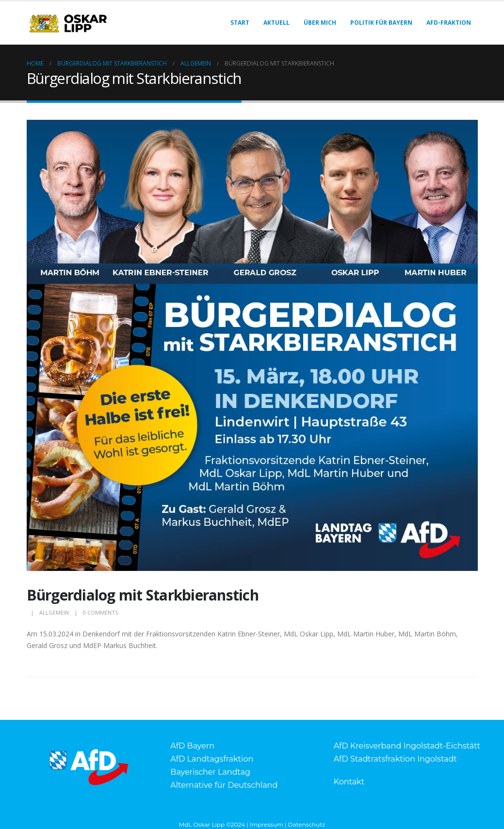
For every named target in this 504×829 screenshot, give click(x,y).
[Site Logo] (68, 23)
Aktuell (276, 23)
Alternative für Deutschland (224, 785)
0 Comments (100, 612)
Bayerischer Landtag (210, 772)
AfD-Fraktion (449, 23)
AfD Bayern (192, 746)
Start (240, 23)
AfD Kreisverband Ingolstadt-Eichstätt (407, 746)
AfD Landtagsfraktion (212, 759)
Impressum (267, 824)
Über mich (320, 23)
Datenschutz (307, 824)
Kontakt (349, 782)
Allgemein (54, 612)
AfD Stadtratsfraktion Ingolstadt (395, 759)
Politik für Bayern (381, 23)
